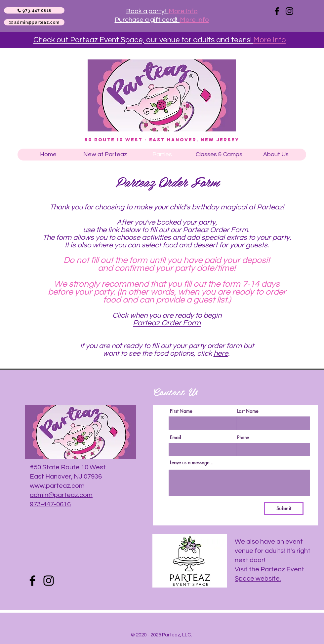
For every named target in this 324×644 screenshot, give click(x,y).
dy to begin (204, 316)
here (221, 354)
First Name (181, 411)
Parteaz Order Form (167, 323)
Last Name (248, 411)
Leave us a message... (192, 463)
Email (175, 438)
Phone (243, 438)
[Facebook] (277, 11)
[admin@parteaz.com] (34, 22)
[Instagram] (289, 11)
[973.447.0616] (34, 10)
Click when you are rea (149, 316)
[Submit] (284, 508)
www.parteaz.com (57, 486)
